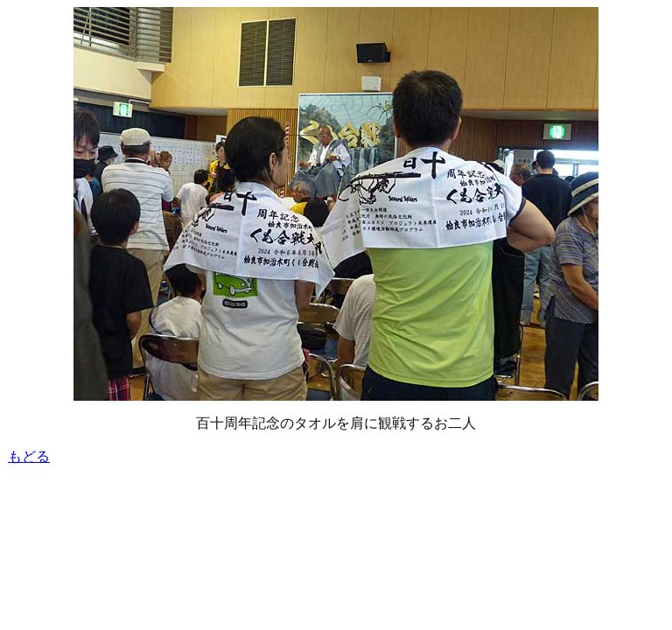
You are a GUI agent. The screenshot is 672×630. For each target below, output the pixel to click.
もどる (29, 456)
